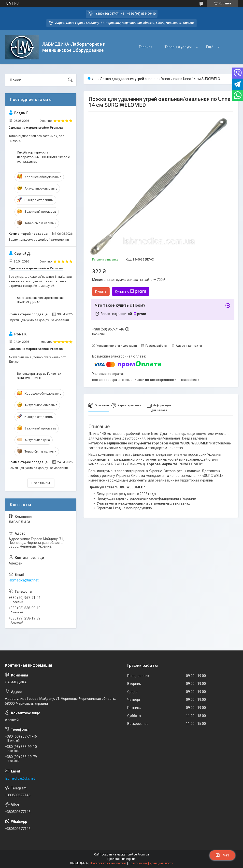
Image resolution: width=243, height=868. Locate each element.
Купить (101, 291)
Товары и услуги (178, 47)
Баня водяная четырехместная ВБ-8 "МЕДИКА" (40, 300)
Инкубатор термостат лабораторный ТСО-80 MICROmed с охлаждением (43, 157)
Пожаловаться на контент (108, 863)
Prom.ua (143, 854)
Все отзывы (41, 483)
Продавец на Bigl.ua (121, 859)
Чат (222, 855)
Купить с (131, 291)
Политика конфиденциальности (151, 863)
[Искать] (70, 80)
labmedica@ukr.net (24, 580)
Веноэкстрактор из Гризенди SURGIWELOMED (39, 376)
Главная (146, 47)
